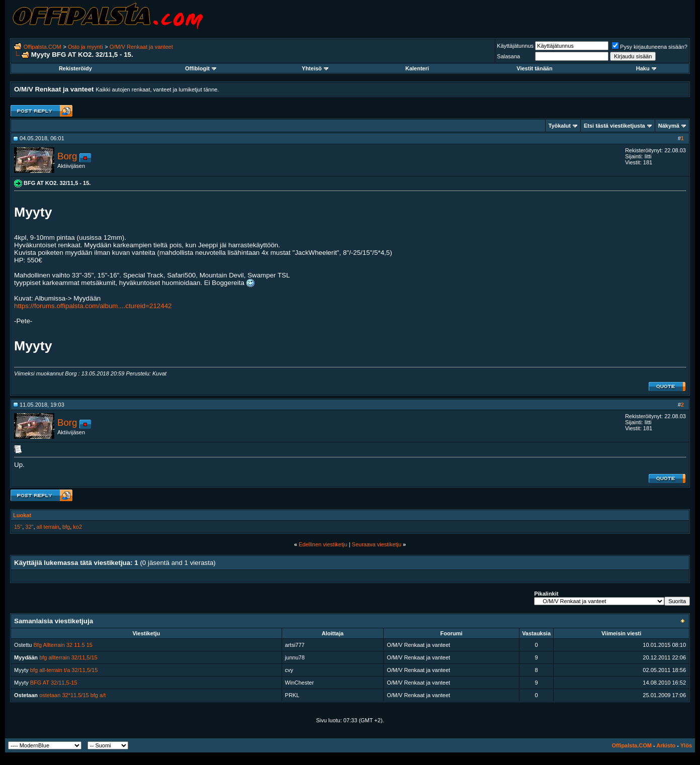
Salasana (508, 56)
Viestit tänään (534, 68)
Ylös (686, 745)
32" (29, 527)
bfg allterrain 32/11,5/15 (68, 657)
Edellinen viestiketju (323, 544)
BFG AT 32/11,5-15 (54, 683)
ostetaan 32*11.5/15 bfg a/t (72, 695)
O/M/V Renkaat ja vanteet (141, 47)
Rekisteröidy (75, 68)
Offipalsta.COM (42, 47)
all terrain (48, 527)
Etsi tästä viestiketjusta (615, 126)
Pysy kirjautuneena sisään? (650, 47)
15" (18, 527)
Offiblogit (201, 68)
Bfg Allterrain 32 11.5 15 (63, 645)
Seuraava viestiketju (377, 544)
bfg (66, 527)
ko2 (77, 527)
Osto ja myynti (85, 47)
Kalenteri (417, 68)
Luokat (22, 515)
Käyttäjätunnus (515, 46)
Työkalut (560, 126)
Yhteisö (315, 68)
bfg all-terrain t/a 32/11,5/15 (64, 670)
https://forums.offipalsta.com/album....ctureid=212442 (93, 306)
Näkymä (669, 126)
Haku (646, 68)
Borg (67, 156)
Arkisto (666, 745)
